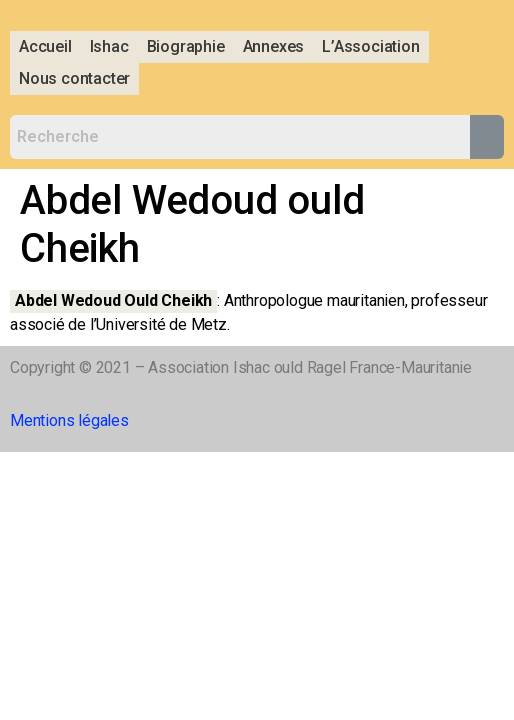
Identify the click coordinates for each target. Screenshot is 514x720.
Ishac (109, 46)
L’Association (370, 46)
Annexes (274, 46)
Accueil (45, 46)
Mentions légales (69, 420)
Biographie (186, 46)
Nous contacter (74, 78)
